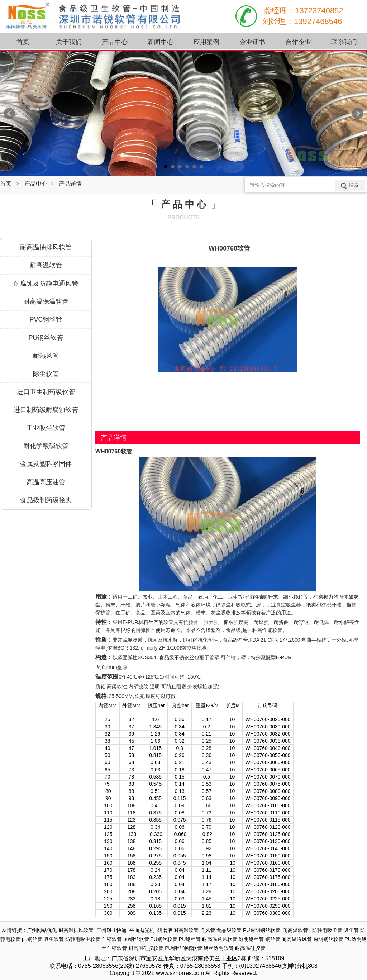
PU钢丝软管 (46, 338)
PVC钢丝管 (46, 319)
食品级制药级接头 (46, 500)
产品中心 (36, 184)
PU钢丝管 (190, 939)
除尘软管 (46, 374)
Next (358, 114)
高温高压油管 (46, 482)
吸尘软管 (54, 939)
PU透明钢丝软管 (261, 930)
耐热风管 (46, 356)
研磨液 (165, 930)
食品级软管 (229, 930)
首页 (6, 184)
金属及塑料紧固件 (46, 464)
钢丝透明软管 (219, 948)
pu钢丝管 (32, 939)
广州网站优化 (42, 930)
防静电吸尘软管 (83, 939)
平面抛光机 (142, 930)
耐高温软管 (46, 265)
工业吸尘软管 (46, 428)
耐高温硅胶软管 (146, 948)
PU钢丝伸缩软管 (183, 948)
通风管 (208, 930)
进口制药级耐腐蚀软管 (46, 410)
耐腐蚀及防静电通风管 (46, 284)
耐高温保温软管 (46, 301)
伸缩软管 (112, 939)
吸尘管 (351, 930)
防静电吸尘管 (327, 930)
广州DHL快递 (111, 930)
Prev (9, 114)
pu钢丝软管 (136, 939)
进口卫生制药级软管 (46, 392)
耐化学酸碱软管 (46, 446)
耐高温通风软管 (220, 939)
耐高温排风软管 (76, 930)
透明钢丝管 (251, 939)
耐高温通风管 (297, 939)
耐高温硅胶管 (250, 948)
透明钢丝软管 (328, 939)
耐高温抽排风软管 (46, 247)
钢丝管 (273, 939)
